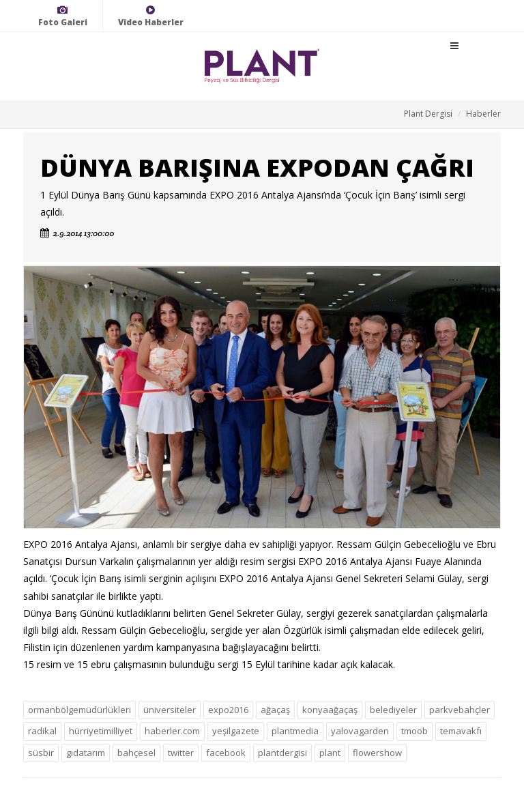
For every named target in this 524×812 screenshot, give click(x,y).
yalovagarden (360, 731)
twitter (181, 753)
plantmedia (295, 731)
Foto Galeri (63, 16)
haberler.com (172, 731)
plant (330, 753)
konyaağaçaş (330, 710)
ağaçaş (275, 710)
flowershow (377, 753)
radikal (42, 731)
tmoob (414, 731)
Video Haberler (151, 16)
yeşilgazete (236, 731)
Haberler (483, 114)
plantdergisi (282, 753)
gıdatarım (86, 753)
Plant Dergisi (428, 114)
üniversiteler (170, 710)
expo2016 (228, 710)
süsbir (41, 753)
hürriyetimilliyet (101, 731)
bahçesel (136, 753)
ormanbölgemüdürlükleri (79, 710)
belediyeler (393, 710)
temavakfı (461, 731)
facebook (226, 753)
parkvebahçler (460, 710)
